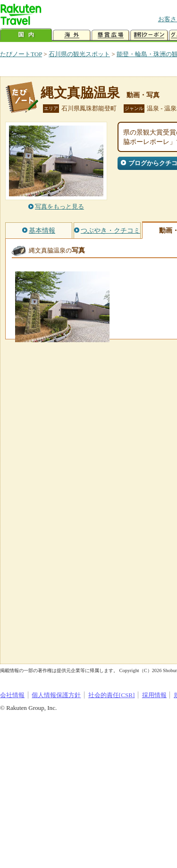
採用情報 (154, 695)
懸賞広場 (110, 35)
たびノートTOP (21, 54)
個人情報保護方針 (56, 695)
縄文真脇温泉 (80, 93)
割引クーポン (149, 35)
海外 (72, 35)
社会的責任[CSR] (112, 695)
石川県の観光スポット (79, 54)
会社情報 (12, 695)
